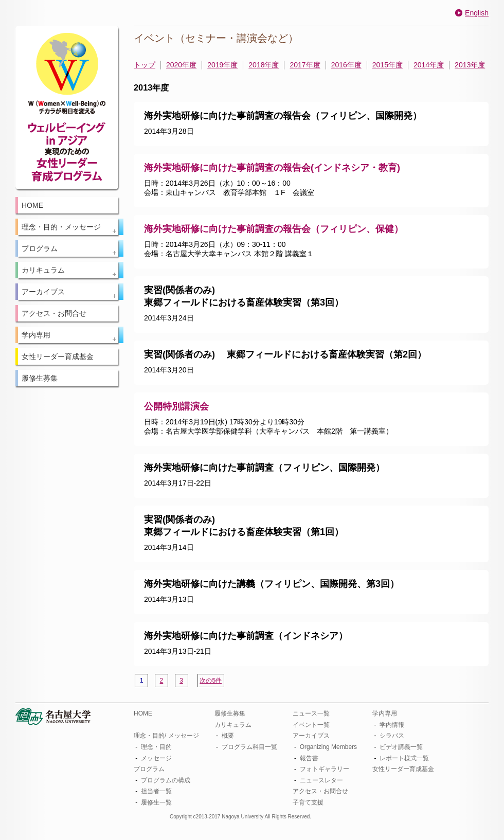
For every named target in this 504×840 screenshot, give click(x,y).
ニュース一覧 (311, 713)
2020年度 (181, 65)
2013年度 (470, 65)
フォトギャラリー (325, 769)
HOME (32, 205)
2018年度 (264, 65)
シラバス (392, 736)
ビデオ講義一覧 (401, 747)
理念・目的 (156, 747)
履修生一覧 (156, 802)
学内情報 (392, 725)
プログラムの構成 (166, 780)
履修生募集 (40, 378)
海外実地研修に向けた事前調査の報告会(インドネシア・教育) (272, 168)
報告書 (309, 758)
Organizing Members (328, 747)
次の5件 (211, 681)
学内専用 (385, 713)
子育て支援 (308, 802)
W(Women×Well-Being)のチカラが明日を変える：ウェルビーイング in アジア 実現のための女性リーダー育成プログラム (67, 108)
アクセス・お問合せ (54, 313)
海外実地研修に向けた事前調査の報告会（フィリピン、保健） (274, 229)
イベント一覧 (311, 725)
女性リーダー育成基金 (58, 356)
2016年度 (346, 65)
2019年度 (222, 65)
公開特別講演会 (176, 406)
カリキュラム (233, 725)
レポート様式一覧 (404, 758)
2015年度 (388, 65)
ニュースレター (321, 780)
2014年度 (429, 65)
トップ (145, 65)
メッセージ (156, 758)
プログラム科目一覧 (249, 747)
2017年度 (305, 65)
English (477, 13)
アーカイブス (311, 736)
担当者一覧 (156, 791)
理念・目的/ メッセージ (166, 736)
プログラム (149, 769)
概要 (228, 736)
